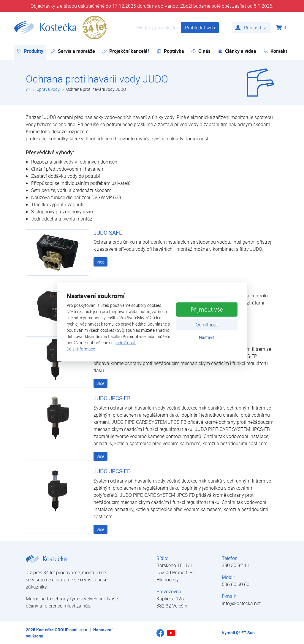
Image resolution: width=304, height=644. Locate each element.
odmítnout (126, 343)
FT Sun (245, 633)
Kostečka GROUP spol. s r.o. (62, 630)
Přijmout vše (207, 309)
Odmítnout (207, 324)
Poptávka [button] (170, 51)
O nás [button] (201, 51)
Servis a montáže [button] (73, 51)
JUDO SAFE (108, 233)
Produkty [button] (32, 51)
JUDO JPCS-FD (112, 471)
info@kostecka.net (241, 603)
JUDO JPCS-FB (112, 398)
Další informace (81, 349)
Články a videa (237, 51)
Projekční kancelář (126, 51)
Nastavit (207, 337)
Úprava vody (48, 89)
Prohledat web (200, 28)
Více (100, 262)
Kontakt (275, 51)
